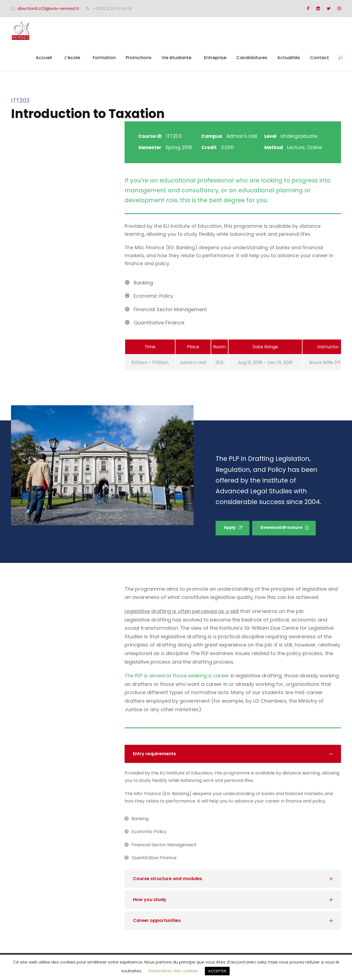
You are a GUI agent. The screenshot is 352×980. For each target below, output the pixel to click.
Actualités (289, 58)
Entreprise (215, 58)
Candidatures (252, 58)
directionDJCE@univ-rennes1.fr (48, 8)
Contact (319, 58)
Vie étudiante (176, 58)
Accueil (44, 58)
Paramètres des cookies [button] (173, 971)
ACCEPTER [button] (217, 971)
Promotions (139, 58)
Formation (104, 58)
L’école (72, 58)
